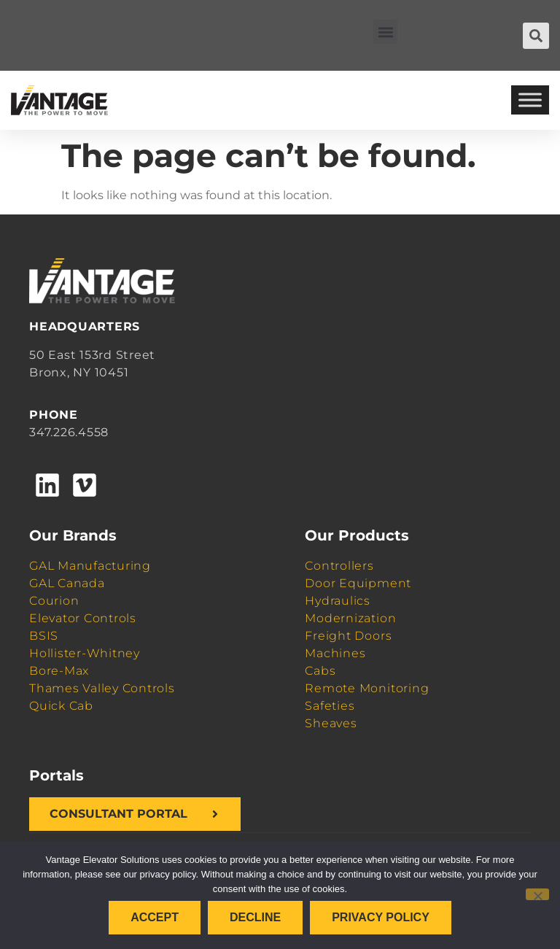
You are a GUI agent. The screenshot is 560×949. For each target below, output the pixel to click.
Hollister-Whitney (85, 653)
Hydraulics (338, 601)
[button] (385, 32)
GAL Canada (67, 583)
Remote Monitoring (367, 688)
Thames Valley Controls (102, 688)
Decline (255, 917)
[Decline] (537, 894)
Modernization (350, 618)
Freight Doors (348, 636)
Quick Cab (61, 706)
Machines (335, 653)
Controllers (339, 566)
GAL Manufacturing (90, 566)
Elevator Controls (83, 618)
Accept (155, 917)
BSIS (44, 636)
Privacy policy (381, 917)
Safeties (330, 706)
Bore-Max (59, 671)
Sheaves (331, 723)
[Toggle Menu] (530, 100)
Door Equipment (358, 583)
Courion (54, 601)
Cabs (320, 671)
